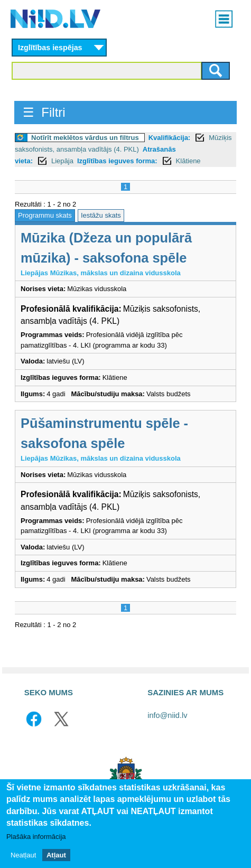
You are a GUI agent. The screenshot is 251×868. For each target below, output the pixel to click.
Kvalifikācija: (170, 138)
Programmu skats (45, 215)
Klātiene (188, 161)
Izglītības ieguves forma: (117, 161)
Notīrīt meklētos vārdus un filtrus (85, 138)
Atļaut (56, 856)
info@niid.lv (167, 715)
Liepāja (62, 161)
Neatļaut (23, 856)
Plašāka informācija (36, 838)
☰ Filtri (44, 112)
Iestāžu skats (101, 215)
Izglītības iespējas (50, 48)
